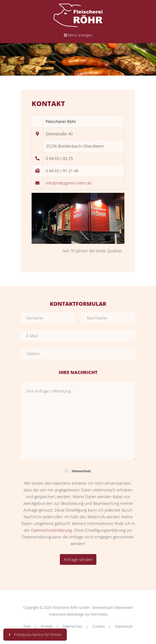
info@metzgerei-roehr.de (69, 183)
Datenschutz (73, 626)
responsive (57, 614)
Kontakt (47, 626)
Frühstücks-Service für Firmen (35, 635)
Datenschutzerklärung (51, 530)
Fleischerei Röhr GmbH (71, 608)
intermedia (99, 614)
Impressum (124, 626)
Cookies (99, 626)
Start (27, 626)
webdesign (76, 614)
